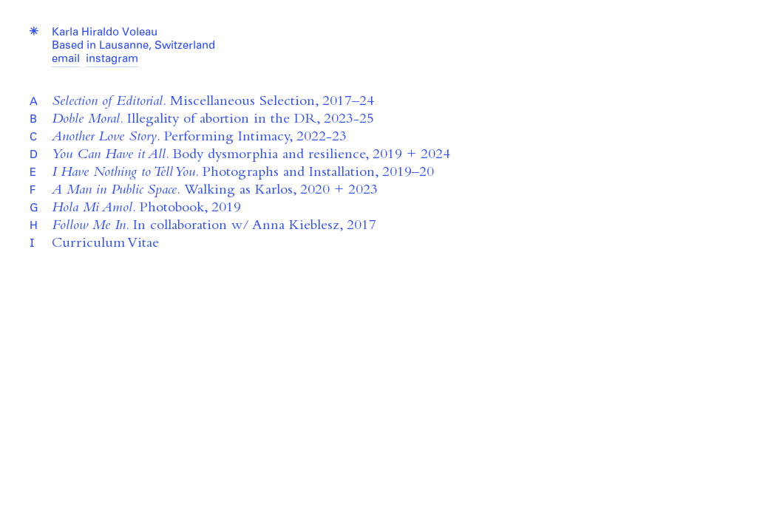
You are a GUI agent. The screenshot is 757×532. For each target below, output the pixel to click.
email (66, 59)
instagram (112, 59)
